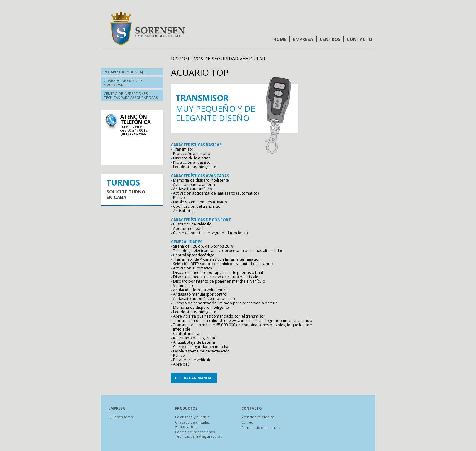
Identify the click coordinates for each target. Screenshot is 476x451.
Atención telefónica (258, 417)
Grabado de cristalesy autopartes (124, 83)
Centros (330, 39)
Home (280, 39)
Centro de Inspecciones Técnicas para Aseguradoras (198, 434)
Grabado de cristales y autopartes (192, 424)
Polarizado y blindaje (124, 72)
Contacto (359, 39)
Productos (186, 408)
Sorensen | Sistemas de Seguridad (148, 28)
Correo (247, 422)
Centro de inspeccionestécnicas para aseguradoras (131, 95)
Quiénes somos (121, 417)
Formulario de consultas (262, 427)
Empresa (303, 39)
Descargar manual (194, 378)
